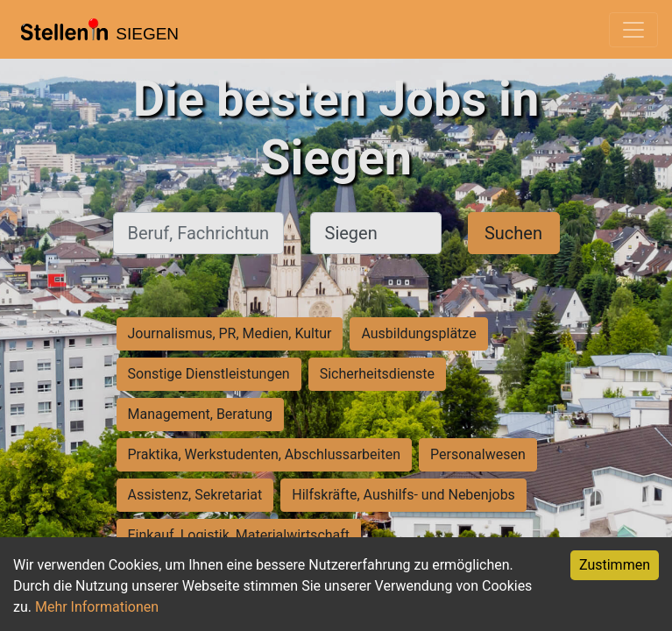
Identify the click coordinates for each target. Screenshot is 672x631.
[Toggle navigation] (633, 30)
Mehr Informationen (97, 607)
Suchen (513, 233)
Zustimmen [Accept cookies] (615, 565)
